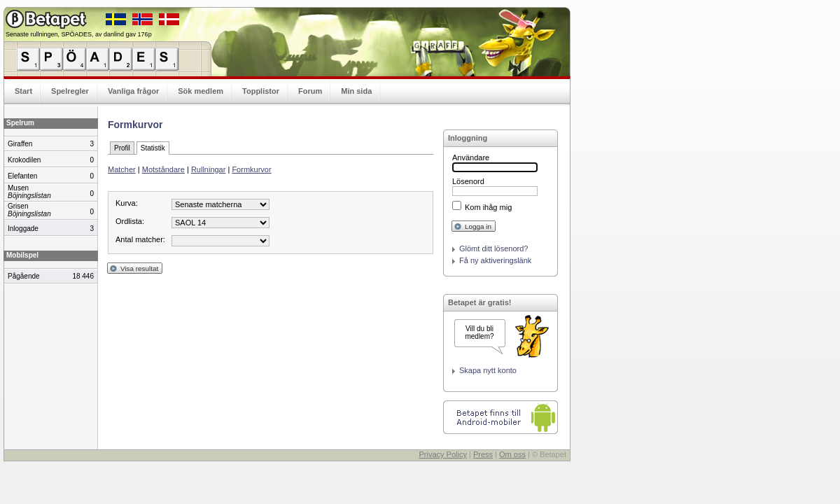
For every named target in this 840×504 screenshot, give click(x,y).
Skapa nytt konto (488, 370)
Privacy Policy (442, 454)
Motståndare (163, 169)
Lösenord (468, 181)
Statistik (153, 148)
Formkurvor (251, 169)
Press (483, 454)
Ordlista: (130, 221)
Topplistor (261, 91)
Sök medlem (201, 91)
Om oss (512, 454)
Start (23, 91)
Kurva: (127, 203)
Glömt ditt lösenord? (493, 248)
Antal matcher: (140, 239)
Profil (122, 148)
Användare (471, 157)
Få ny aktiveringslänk (495, 260)
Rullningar (209, 169)
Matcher (122, 169)
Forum (310, 91)
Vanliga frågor (133, 91)
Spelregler (70, 91)
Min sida (356, 91)
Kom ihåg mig (488, 207)
